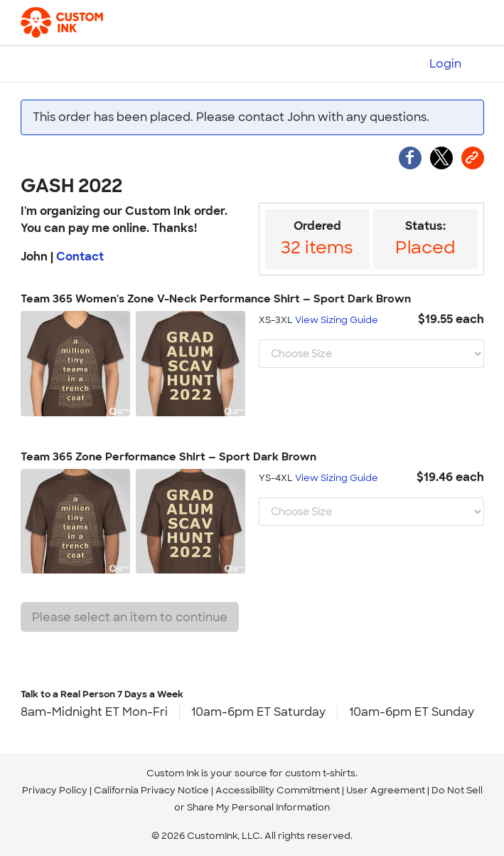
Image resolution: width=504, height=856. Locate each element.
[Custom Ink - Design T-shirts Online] (65, 23)
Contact (80, 257)
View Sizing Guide (337, 320)
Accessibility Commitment (278, 790)
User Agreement (386, 790)
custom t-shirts (320, 773)
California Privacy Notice (151, 790)
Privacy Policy (55, 790)
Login (445, 64)
